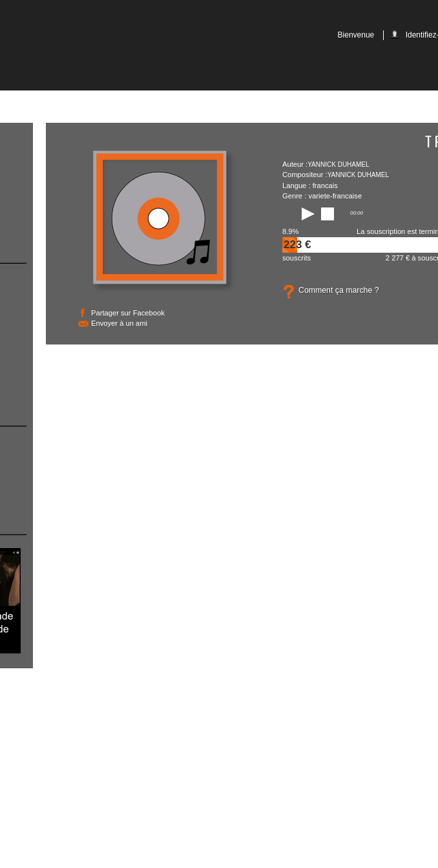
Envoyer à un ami (119, 323)
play (305, 214)
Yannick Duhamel (338, 164)
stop (328, 214)
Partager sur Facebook (128, 313)
